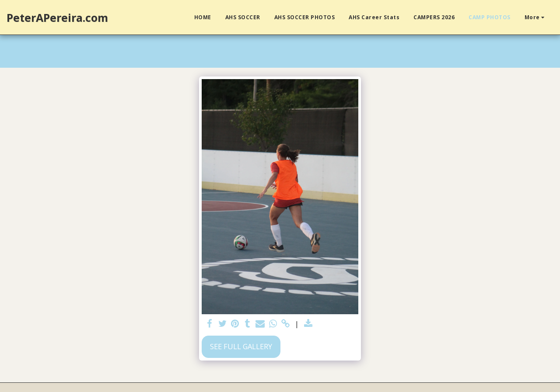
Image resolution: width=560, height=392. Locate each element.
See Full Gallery (241, 346)
